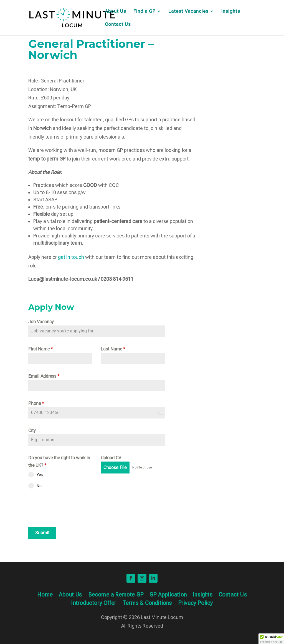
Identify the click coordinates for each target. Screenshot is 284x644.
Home (45, 595)
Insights (231, 12)
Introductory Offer (94, 604)
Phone (36, 403)
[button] (271, 639)
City (32, 431)
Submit (42, 533)
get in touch (72, 257)
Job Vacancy (41, 322)
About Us (116, 12)
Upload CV (111, 458)
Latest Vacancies (188, 12)
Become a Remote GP (116, 595)
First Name (40, 349)
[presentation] (70, 508)
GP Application (168, 595)
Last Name (113, 349)
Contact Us (118, 25)
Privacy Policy (196, 604)
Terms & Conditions (147, 604)
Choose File (115, 468)
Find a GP (144, 12)
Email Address (44, 376)
